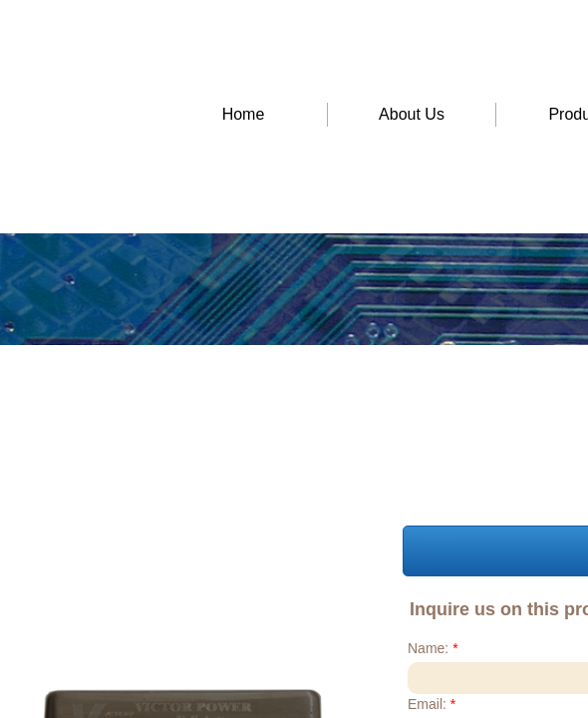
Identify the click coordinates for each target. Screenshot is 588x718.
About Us (412, 114)
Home (244, 114)
